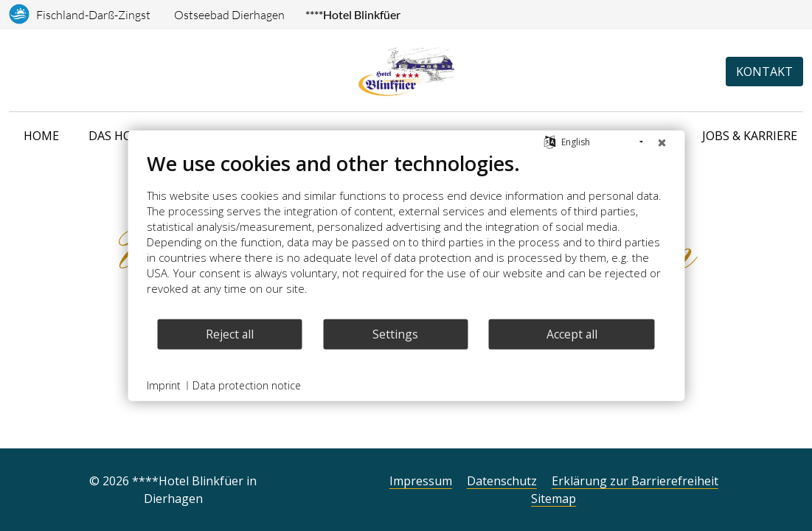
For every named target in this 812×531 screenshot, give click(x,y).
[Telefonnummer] (54, 72)
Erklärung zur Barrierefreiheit (635, 481)
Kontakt (764, 72)
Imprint (164, 385)
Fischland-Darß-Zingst (93, 15)
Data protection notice (247, 385)
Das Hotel (121, 136)
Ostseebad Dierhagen (229, 15)
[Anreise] (34, 72)
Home (41, 136)
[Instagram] (309, 487)
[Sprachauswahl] (14, 72)
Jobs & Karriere (750, 136)
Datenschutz (502, 481)
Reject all (230, 333)
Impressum (421, 481)
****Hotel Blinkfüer (353, 14)
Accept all (572, 333)
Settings (395, 333)
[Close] (662, 142)
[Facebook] (333, 487)
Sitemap (554, 499)
